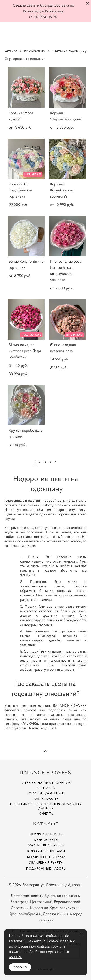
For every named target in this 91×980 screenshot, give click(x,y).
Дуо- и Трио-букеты (46, 845)
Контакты (46, 788)
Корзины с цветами (46, 857)
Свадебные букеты (46, 863)
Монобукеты (46, 840)
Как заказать (46, 799)
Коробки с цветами (46, 851)
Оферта (46, 814)
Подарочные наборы (46, 869)
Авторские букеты (46, 834)
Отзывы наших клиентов (46, 783)
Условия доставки (46, 793)
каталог (11, 51)
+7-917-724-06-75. (43, 17)
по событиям (35, 51)
